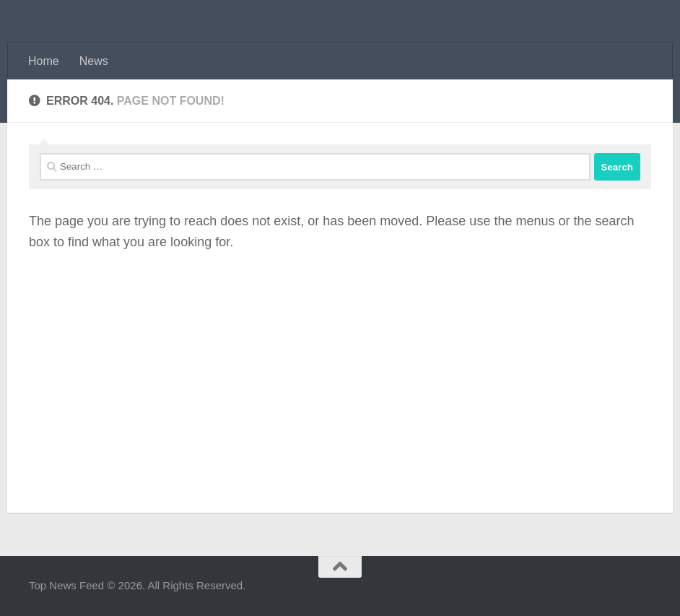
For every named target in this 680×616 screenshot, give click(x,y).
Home (44, 61)
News (94, 61)
